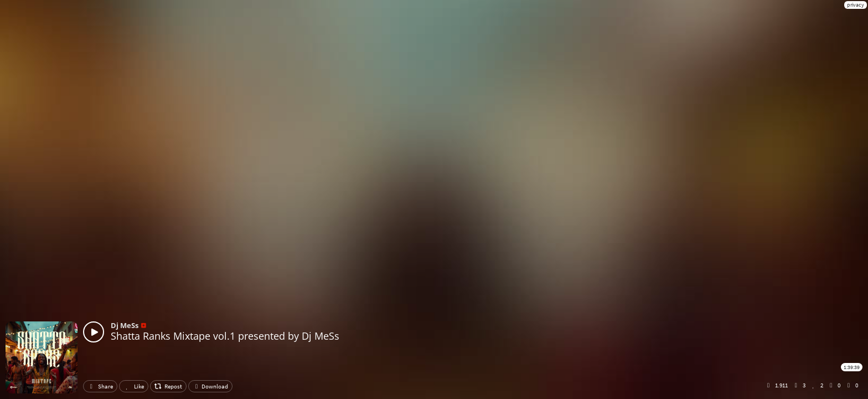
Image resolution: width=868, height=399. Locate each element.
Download (210, 386)
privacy (856, 5)
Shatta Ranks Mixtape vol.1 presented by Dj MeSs (225, 336)
